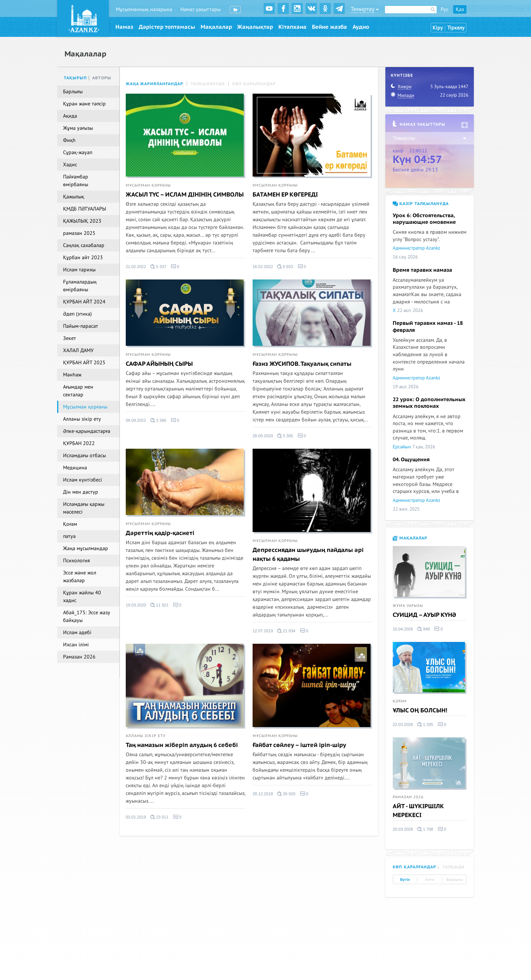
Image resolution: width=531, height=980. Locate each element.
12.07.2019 (263, 631)
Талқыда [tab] (454, 867)
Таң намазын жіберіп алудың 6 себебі (182, 745)
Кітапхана (292, 27)
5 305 (285, 436)
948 (424, 629)
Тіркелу (456, 28)
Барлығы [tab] (454, 880)
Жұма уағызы (408, 606)
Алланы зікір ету (146, 736)
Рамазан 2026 (408, 797)
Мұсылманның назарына (144, 9)
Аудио (361, 27)
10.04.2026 (403, 629)
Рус (445, 9)
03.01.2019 (136, 817)
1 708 (425, 829)
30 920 (286, 794)
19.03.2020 (136, 605)
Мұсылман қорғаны (148, 185)
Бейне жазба (329, 27)
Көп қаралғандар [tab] (414, 867)
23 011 (159, 817)
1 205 (425, 724)
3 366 (158, 420)
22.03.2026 (403, 724)
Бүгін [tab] (405, 880)
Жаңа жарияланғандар (155, 84)
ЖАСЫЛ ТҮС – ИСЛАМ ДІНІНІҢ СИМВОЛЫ (185, 195)
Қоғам (400, 701)
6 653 (285, 267)
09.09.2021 (136, 420)
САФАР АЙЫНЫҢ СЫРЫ (159, 364)
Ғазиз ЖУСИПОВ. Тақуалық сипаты (302, 364)
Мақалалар (216, 27)
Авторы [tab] (102, 78)
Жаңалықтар (255, 27)
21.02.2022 (136, 267)
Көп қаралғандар (254, 84)
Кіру (438, 28)
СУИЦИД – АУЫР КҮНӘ (424, 615)
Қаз (460, 9)
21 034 (286, 631)
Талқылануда (208, 84)
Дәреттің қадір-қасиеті (160, 533)
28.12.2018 (263, 794)
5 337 (158, 267)
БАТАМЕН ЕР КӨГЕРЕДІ (285, 195)
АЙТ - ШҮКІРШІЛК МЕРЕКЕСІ (418, 811)
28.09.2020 (263, 436)
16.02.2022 (263, 267)
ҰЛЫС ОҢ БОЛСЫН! (420, 710)
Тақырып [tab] (75, 78)
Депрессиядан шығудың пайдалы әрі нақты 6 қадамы (308, 555)
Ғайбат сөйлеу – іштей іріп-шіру (299, 745)
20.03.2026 (403, 829)
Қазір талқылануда (421, 204)
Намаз (124, 27)
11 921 (159, 605)
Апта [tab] (430, 880)
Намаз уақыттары (200, 9)
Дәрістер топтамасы (167, 27)
